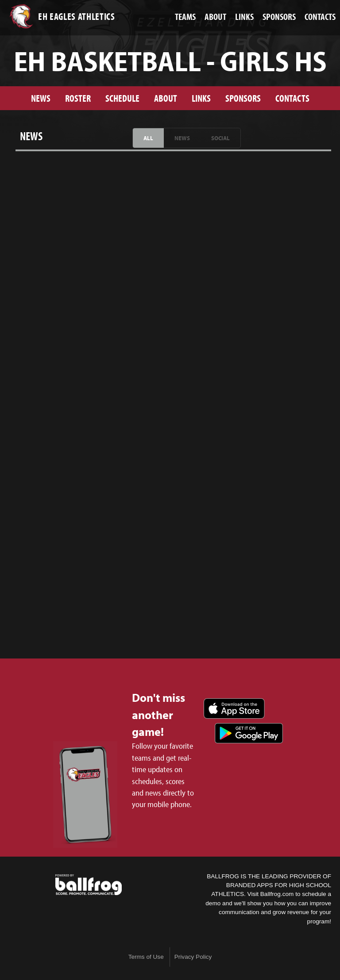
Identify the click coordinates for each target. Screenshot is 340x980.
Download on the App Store (234, 708)
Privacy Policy (193, 957)
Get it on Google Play (249, 733)
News (41, 98)
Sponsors (243, 98)
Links (201, 98)
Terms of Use (146, 957)
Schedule (122, 98)
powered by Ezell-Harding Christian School (89, 885)
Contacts (292, 98)
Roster (78, 98)
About (166, 98)
